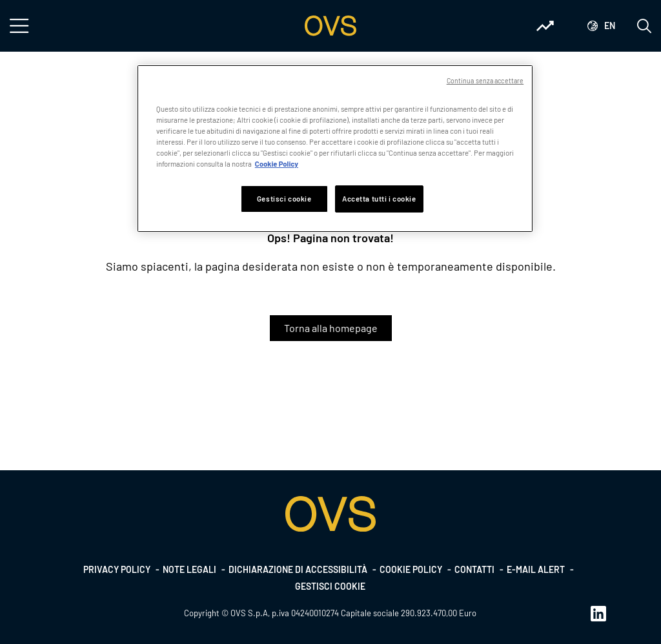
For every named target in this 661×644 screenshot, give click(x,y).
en (610, 26)
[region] (335, 149)
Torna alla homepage (331, 328)
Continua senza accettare (485, 80)
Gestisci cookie (330, 586)
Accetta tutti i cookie (379, 199)
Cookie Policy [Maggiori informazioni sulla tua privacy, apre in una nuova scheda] (277, 164)
